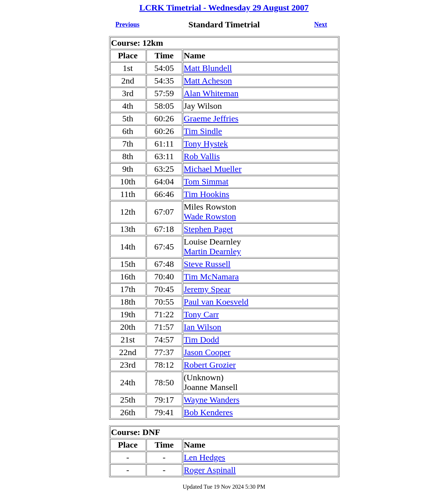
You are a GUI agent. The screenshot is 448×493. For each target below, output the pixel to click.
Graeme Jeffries (211, 118)
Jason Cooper (207, 352)
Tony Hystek (206, 144)
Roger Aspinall (210, 470)
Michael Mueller (213, 169)
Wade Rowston (210, 216)
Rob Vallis (202, 156)
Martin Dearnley (212, 251)
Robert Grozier (210, 365)
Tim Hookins (207, 194)
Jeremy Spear (207, 289)
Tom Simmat (206, 181)
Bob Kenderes (209, 412)
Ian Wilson (203, 327)
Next (321, 24)
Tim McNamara (211, 277)
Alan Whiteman (211, 93)
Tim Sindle (203, 131)
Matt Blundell (208, 68)
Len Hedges (205, 457)
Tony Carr (202, 314)
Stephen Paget (209, 229)
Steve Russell (207, 264)
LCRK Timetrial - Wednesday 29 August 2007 (224, 8)
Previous (128, 24)
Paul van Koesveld (216, 302)
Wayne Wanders (212, 400)
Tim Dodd (202, 340)
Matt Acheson (208, 81)
